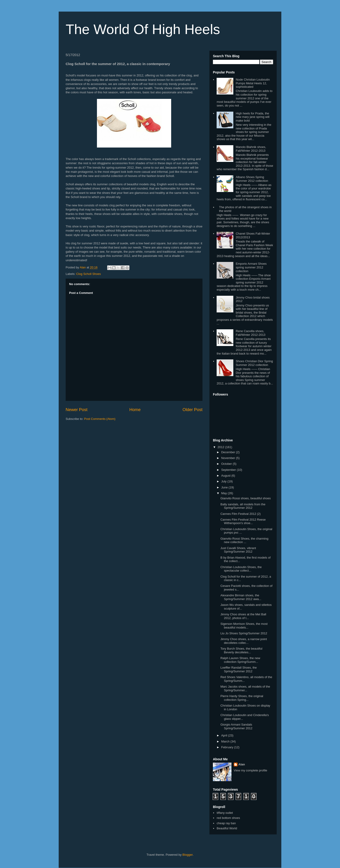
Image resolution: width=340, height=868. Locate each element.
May (225, 493)
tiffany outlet (225, 813)
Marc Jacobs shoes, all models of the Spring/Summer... (245, 688)
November (229, 458)
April (225, 735)
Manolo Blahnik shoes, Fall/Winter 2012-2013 (251, 149)
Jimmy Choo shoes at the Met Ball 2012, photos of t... (243, 616)
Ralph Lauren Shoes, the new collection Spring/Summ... (240, 660)
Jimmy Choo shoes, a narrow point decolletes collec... (244, 641)
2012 (221, 447)
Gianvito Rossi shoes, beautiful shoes (245, 498)
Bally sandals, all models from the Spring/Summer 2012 (243, 506)
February (228, 747)
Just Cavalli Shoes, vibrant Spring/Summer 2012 (238, 550)
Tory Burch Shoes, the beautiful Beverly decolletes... (241, 650)
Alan (242, 764)
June (225, 487)
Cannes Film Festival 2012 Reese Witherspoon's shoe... (243, 521)
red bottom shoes (228, 818)
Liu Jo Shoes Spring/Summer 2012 (244, 633)
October (227, 464)
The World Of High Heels (143, 29)
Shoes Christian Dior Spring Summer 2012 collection (254, 363)
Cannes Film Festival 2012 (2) (240, 514)
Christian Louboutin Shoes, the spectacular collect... (241, 569)
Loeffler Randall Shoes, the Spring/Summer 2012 (239, 669)
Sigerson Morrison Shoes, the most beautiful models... (244, 626)
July (224, 481)
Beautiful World (227, 828)
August (226, 476)
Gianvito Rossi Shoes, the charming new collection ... (244, 540)
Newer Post (77, 410)
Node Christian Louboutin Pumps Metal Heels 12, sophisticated (253, 83)
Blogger (188, 855)
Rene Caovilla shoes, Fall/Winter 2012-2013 (250, 333)
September (229, 470)
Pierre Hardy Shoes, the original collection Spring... (242, 698)
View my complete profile (250, 770)
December (229, 452)
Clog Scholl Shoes (89, 274)
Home (135, 410)
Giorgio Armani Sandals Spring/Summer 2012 (236, 726)
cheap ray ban (226, 823)
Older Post (192, 410)
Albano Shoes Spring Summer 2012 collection (252, 179)
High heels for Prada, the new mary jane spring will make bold (252, 117)
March (226, 741)
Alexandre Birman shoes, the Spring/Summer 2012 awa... (241, 597)
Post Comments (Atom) (100, 419)
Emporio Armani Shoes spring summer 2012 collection (251, 267)
